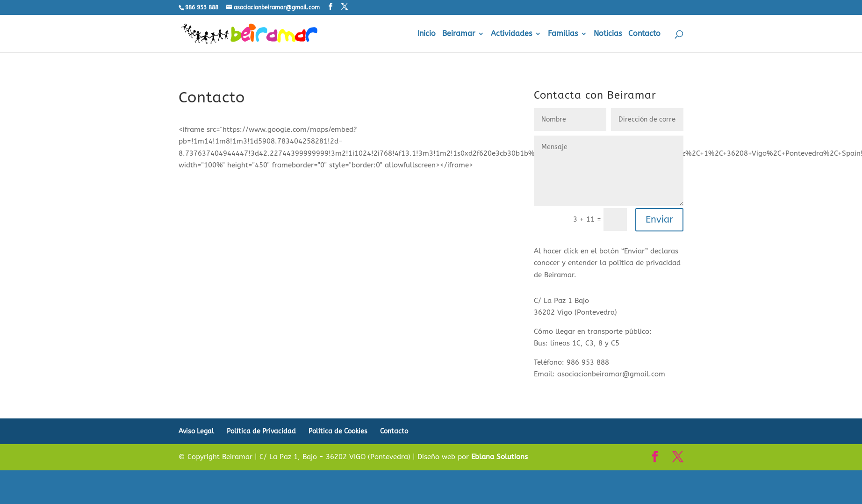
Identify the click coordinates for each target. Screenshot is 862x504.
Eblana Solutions (499, 457)
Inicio (427, 34)
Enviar (659, 220)
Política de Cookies (338, 431)
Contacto (644, 34)
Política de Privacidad (261, 431)
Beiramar (459, 34)
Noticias (608, 34)
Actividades (511, 34)
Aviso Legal (196, 431)
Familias (563, 34)
